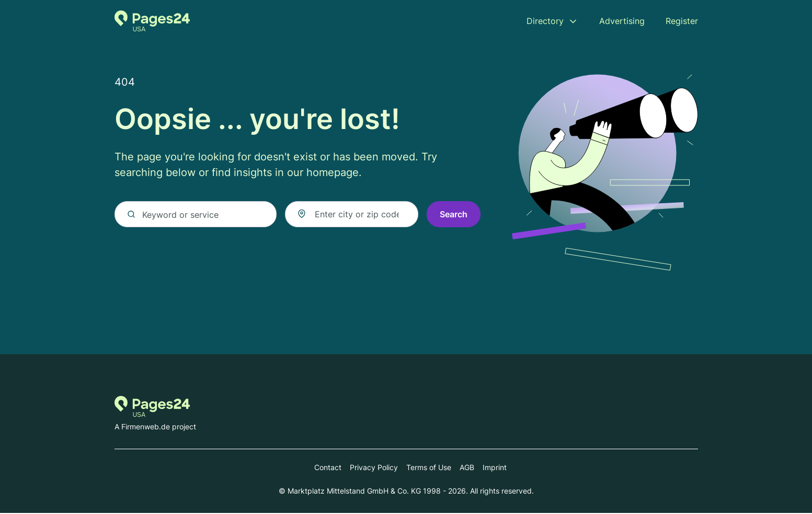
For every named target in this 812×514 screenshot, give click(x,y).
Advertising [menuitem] (622, 21)
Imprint (495, 468)
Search (454, 215)
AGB (467, 468)
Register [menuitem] (682, 21)
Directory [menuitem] (545, 21)
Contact (328, 468)
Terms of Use (429, 468)
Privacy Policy (374, 468)
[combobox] (351, 215)
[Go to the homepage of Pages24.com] (152, 21)
